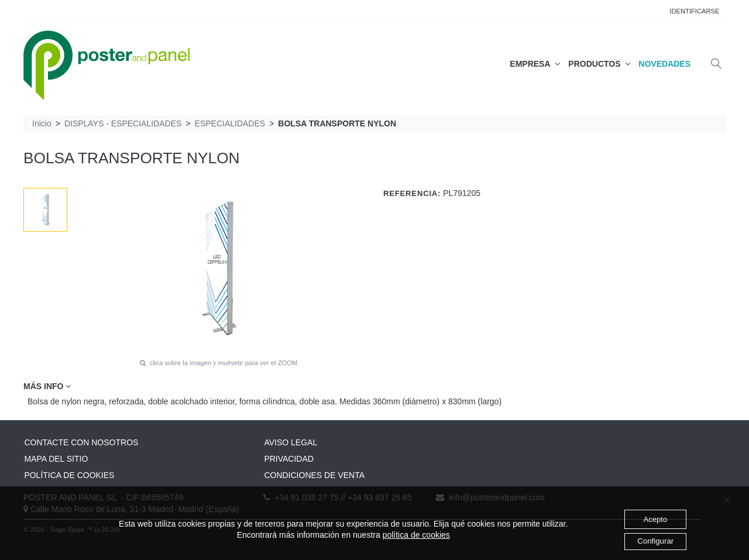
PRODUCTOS (599, 64)
